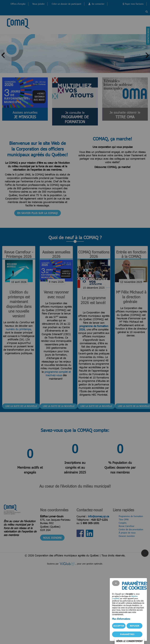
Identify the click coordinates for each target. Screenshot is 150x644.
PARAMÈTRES (127, 634)
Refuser (134, 626)
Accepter (119, 626)
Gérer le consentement (129, 641)
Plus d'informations (121, 619)
